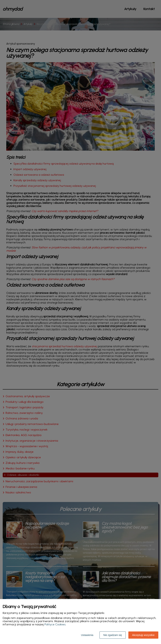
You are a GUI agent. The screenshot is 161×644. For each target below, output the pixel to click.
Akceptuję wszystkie (143, 635)
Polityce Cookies (55, 624)
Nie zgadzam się (113, 635)
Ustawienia (87, 635)
